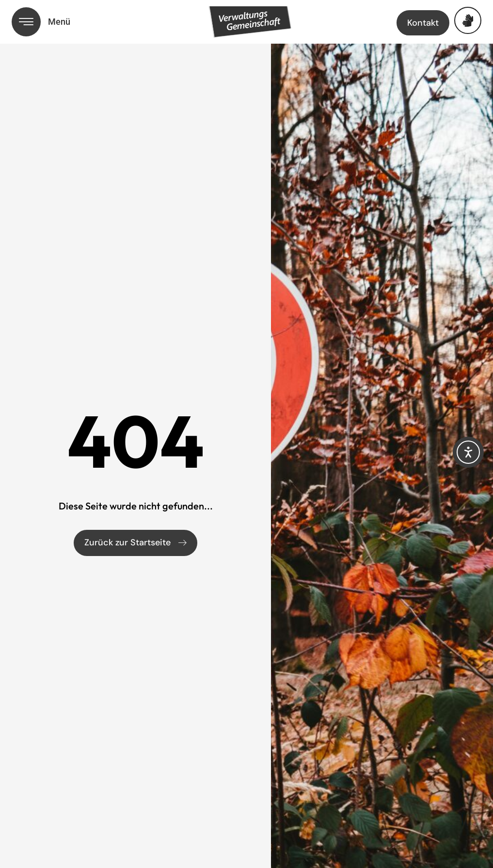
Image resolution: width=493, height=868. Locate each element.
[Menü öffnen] (26, 22)
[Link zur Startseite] (259, 24)
